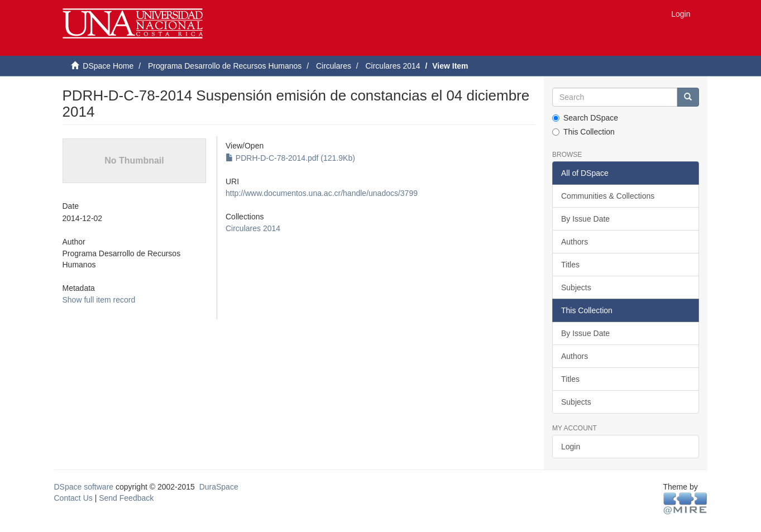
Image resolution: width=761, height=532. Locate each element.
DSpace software (84, 487)
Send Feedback (126, 498)
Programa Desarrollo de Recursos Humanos (225, 66)
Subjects (576, 287)
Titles (570, 265)
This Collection (583, 132)
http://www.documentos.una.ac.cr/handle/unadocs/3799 (322, 193)
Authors (575, 242)
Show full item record (99, 300)
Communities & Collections (608, 196)
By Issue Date (585, 219)
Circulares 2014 (393, 66)
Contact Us (73, 498)
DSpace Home (108, 66)
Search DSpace (585, 118)
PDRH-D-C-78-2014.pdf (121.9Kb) (290, 158)
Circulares (334, 66)
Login (571, 447)
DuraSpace (219, 487)
